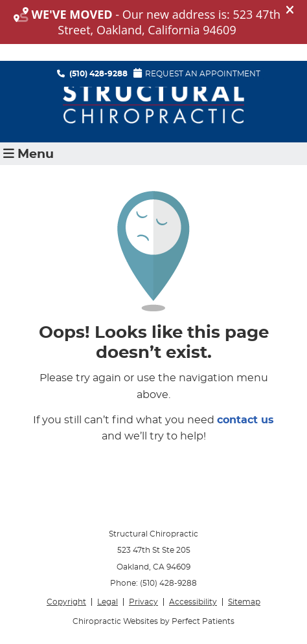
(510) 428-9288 (98, 74)
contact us (245, 420)
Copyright (66, 602)
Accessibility (193, 602)
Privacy (143, 602)
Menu (28, 154)
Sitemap (244, 602)
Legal (108, 602)
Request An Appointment (197, 73)
